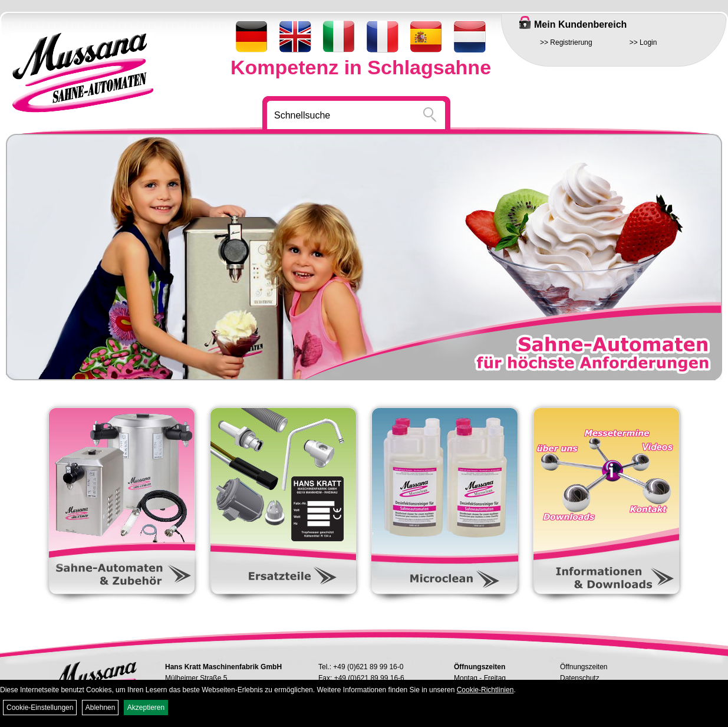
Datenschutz (580, 678)
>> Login (643, 42)
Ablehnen (101, 708)
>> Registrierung (566, 42)
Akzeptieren (146, 708)
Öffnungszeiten (584, 667)
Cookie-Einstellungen (40, 708)
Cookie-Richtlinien (485, 690)
